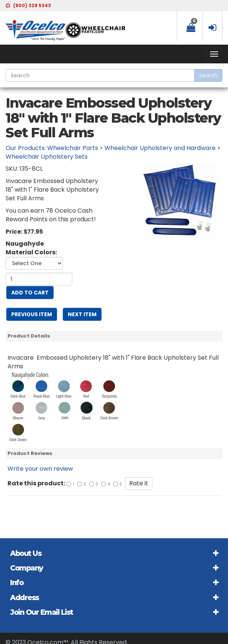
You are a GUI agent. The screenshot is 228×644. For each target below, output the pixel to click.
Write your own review (40, 469)
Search (208, 75)
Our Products (25, 148)
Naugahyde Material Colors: (31, 248)
